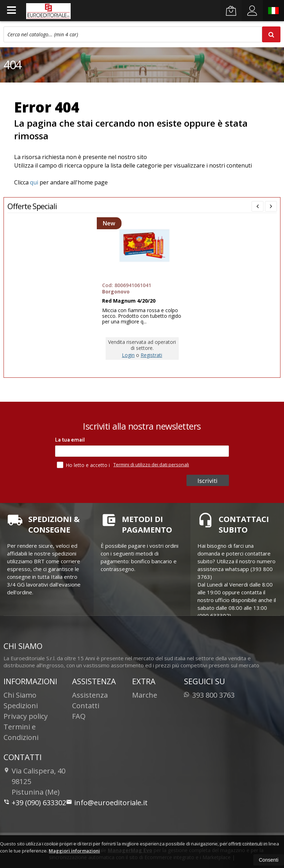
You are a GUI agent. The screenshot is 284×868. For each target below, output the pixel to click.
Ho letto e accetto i (84, 465)
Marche (145, 695)
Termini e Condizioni (21, 732)
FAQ (79, 716)
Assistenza (90, 695)
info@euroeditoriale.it (107, 803)
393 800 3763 (209, 695)
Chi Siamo (20, 695)
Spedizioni (21, 706)
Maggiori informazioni (74, 851)
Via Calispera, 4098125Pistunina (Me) (34, 781)
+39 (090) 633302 (35, 803)
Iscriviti (209, 481)
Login (128, 355)
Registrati (151, 355)
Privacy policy (26, 716)
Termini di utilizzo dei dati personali (151, 465)
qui (34, 182)
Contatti (86, 706)
